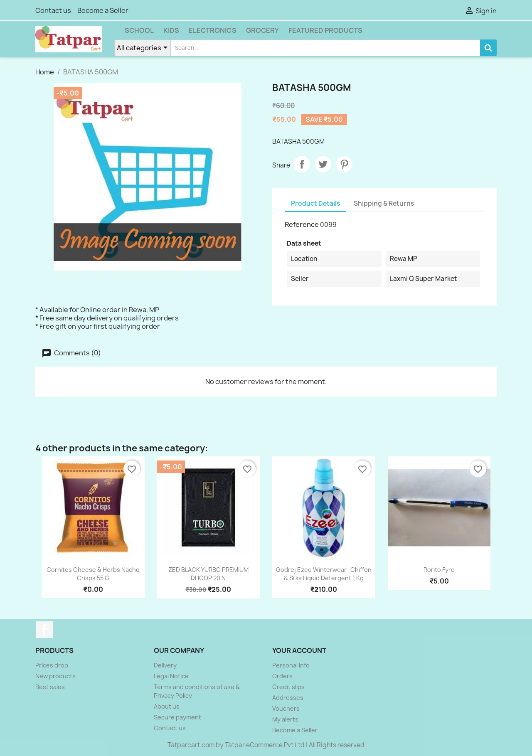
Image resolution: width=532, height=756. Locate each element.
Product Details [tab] (315, 203)
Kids (171, 30)
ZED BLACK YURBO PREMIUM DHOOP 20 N (208, 574)
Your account (299, 650)
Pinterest (344, 164)
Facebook (44, 630)
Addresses (288, 698)
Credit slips (288, 687)
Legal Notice (171, 676)
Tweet (323, 164)
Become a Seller (103, 10)
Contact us (53, 10)
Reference (302, 224)
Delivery (165, 665)
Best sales (50, 687)
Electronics (213, 30)
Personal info (291, 665)
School (139, 30)
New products (55, 676)
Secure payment (177, 717)
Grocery (262, 30)
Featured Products (325, 30)
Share (302, 164)
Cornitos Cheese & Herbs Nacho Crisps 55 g (93, 574)
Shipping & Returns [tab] (384, 203)
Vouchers (286, 708)
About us (167, 706)
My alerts (285, 719)
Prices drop (52, 665)
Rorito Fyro (439, 570)
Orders (282, 676)
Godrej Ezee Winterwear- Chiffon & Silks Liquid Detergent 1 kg (324, 574)
